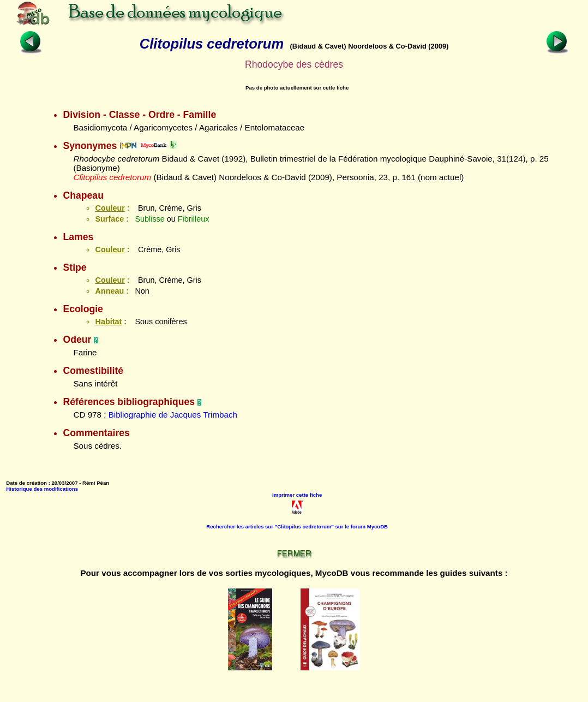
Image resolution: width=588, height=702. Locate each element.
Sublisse (149, 219)
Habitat (108, 322)
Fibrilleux (194, 219)
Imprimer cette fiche (297, 495)
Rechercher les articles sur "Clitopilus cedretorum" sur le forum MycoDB (297, 526)
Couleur (110, 208)
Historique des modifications (42, 489)
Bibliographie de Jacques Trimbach (173, 415)
